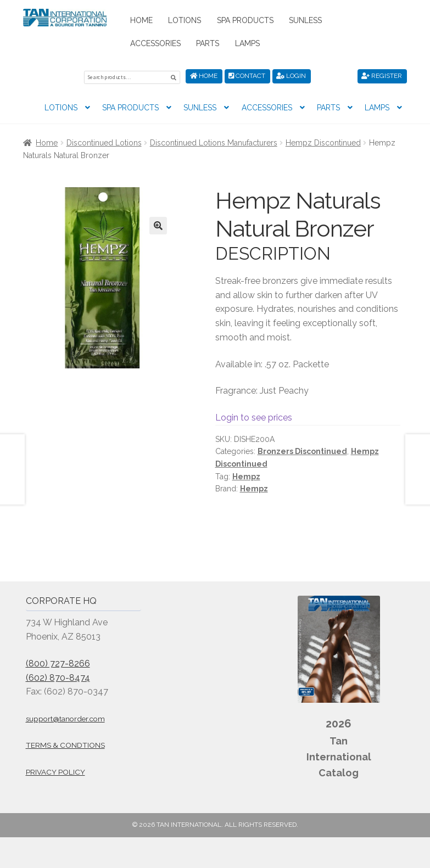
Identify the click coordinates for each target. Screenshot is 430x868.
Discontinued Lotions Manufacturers (214, 141)
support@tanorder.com (65, 717)
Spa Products (245, 20)
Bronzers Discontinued (302, 450)
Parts (208, 43)
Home (141, 20)
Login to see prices (254, 416)
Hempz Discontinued (323, 141)
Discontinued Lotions (104, 141)
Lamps (247, 43)
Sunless (305, 20)
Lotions (185, 20)
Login (291, 76)
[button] (158, 224)
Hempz (246, 475)
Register (382, 76)
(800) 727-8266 (58, 662)
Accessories (155, 43)
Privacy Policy (55, 770)
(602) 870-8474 (58, 676)
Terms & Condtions (65, 744)
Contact (247, 76)
